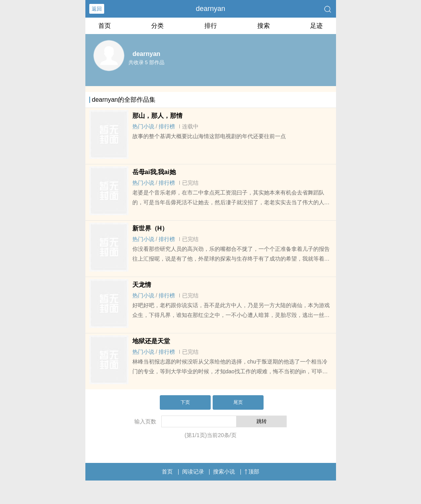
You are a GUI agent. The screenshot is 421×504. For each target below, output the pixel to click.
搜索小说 (224, 472)
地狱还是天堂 (151, 341)
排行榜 (167, 126)
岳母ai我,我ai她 (154, 172)
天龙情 (142, 285)
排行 (211, 26)
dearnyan (210, 9)
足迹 (316, 26)
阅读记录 (193, 472)
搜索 (264, 26)
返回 (97, 9)
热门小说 (143, 126)
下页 (185, 402)
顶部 (252, 472)
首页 (105, 26)
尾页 (238, 402)
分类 (157, 26)
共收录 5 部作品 (146, 62)
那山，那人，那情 (157, 116)
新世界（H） (150, 228)
